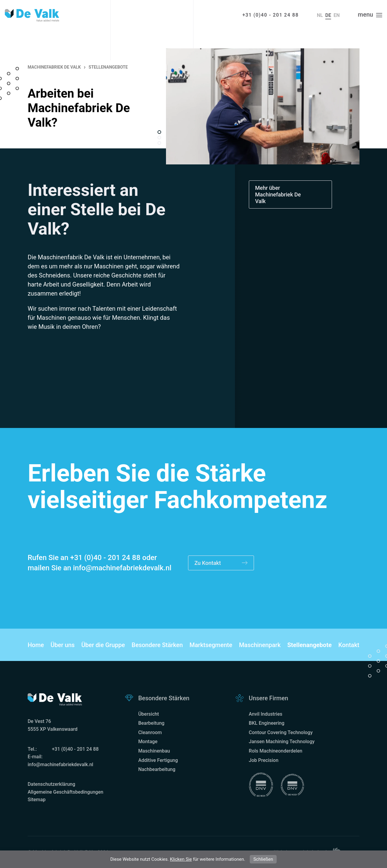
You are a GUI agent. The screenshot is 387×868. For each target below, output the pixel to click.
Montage (148, 742)
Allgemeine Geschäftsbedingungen (65, 792)
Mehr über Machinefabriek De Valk (278, 194)
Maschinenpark (260, 645)
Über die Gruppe (103, 645)
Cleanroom (150, 732)
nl (320, 15)
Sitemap (36, 800)
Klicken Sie (181, 859)
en (337, 15)
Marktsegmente (211, 645)
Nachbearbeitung (157, 769)
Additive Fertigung (158, 760)
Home (36, 645)
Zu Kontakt (221, 563)
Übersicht (149, 714)
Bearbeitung (151, 723)
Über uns (63, 645)
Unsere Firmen (268, 698)
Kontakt (349, 645)
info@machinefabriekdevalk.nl (122, 568)
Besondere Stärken (157, 645)
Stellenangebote (309, 645)
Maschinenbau (154, 751)
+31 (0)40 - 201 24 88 (271, 15)
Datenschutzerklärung (51, 784)
